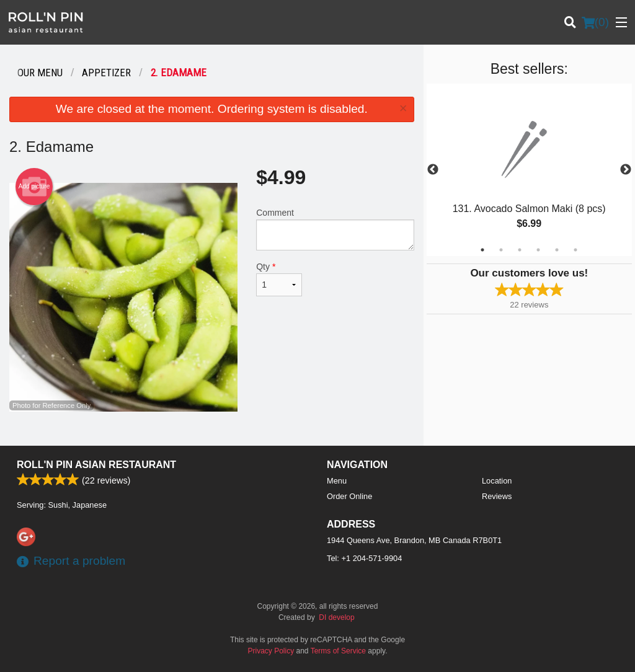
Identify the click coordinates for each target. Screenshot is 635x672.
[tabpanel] (529, 170)
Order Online (349, 496)
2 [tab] (501, 250)
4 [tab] (538, 250)
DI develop (336, 617)
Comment (335, 229)
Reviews (497, 496)
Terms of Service (338, 651)
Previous (433, 170)
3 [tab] (520, 250)
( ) (595, 22)
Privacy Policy (271, 651)
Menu (337, 481)
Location (497, 481)
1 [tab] (482, 250)
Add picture (34, 187)
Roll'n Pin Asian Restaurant (96, 465)
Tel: (364, 558)
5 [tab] (557, 250)
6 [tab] (575, 250)
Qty (279, 279)
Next (626, 170)
